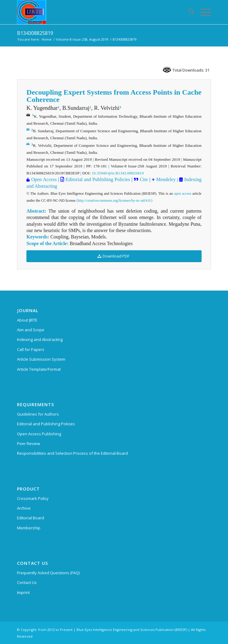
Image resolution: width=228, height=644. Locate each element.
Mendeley (165, 179)
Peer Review (29, 443)
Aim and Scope (31, 330)
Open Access (44, 179)
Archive (24, 508)
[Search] (188, 12)
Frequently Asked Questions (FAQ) (48, 573)
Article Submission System (41, 359)
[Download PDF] (114, 256)
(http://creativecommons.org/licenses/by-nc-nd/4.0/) (114, 201)
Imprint (23, 592)
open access (183, 194)
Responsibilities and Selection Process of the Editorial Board (72, 453)
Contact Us (27, 582)
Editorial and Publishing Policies (97, 179)
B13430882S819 (35, 33)
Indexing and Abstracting (40, 339)
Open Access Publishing (39, 434)
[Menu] (203, 12)
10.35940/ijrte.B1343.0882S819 (118, 173)
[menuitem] (188, 12)
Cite (144, 179)
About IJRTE (27, 320)
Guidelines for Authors (38, 414)
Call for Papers (31, 349)
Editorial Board (31, 518)
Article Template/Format (39, 369)
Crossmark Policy (33, 498)
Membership (29, 528)
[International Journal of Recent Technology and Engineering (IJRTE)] (95, 12)
